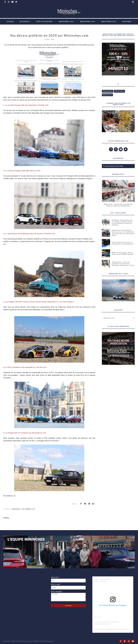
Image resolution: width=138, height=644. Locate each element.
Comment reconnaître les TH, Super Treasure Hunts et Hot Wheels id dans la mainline (122, 222)
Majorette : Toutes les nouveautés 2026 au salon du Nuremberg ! (118, 205)
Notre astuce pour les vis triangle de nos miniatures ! (123, 243)
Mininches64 (108, 91)
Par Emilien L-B (28, 509)
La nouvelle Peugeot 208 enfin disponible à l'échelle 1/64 (27, 105)
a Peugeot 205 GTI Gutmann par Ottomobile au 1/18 (26, 433)
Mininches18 (107, 95)
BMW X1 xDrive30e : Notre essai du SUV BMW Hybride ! (123, 253)
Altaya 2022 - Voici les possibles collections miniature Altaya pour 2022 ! (123, 264)
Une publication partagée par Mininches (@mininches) (113, 629)
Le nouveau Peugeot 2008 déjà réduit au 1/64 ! (23, 171)
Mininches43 (119, 91)
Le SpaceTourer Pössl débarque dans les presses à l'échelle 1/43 (30, 234)
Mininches (16, 509)
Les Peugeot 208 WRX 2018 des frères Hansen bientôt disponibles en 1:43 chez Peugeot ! (40, 302)
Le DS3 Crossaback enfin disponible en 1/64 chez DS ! (26, 367)
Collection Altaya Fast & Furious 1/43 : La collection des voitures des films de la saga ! (123, 233)
